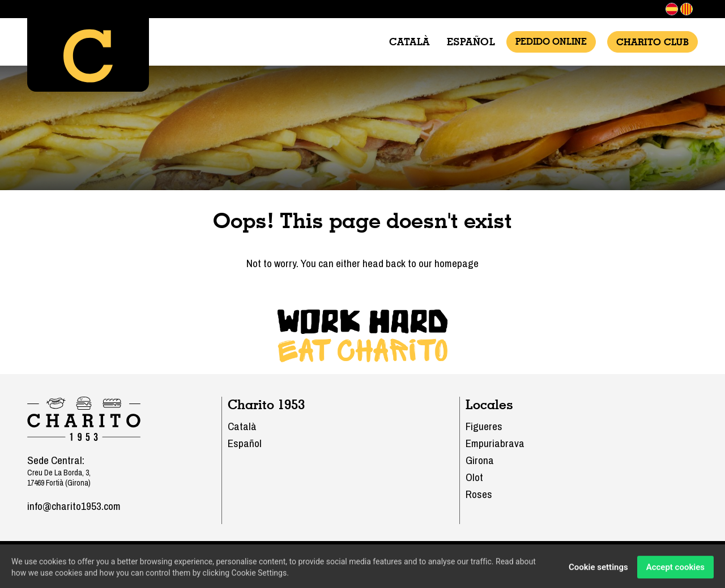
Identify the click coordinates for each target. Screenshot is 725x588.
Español (471, 42)
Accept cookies (675, 569)
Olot (474, 477)
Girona (480, 460)
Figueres (484, 426)
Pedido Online (551, 42)
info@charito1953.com (74, 506)
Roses (479, 494)
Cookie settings (598, 569)
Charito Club (652, 42)
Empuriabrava (495, 443)
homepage (457, 263)
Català (410, 42)
